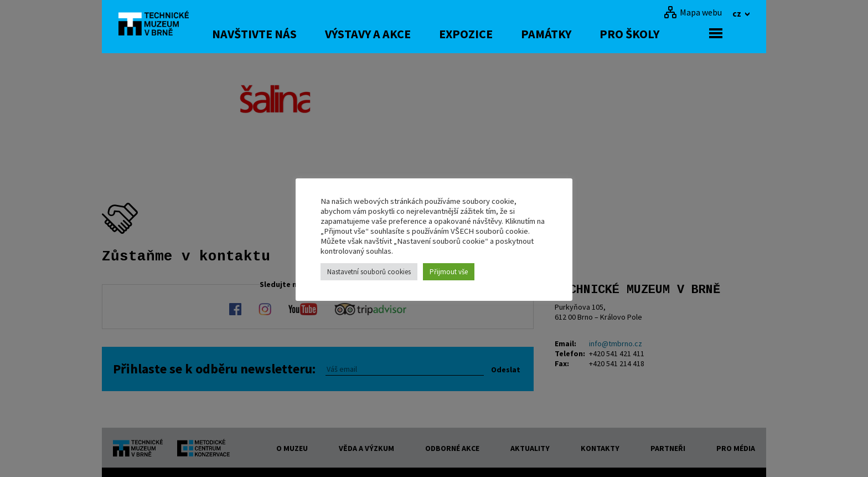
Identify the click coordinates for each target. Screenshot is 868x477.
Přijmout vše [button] (449, 272)
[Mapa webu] (693, 12)
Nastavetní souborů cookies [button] (369, 272)
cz (738, 13)
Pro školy (657, 34)
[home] (159, 25)
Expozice (493, 34)
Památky (573, 34)
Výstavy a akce (395, 34)
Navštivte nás (281, 34)
